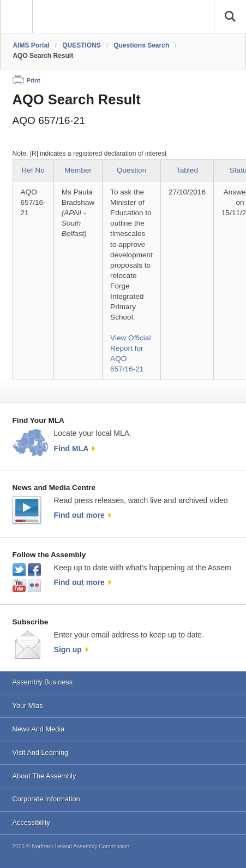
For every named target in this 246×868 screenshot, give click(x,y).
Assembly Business (43, 682)
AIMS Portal (31, 45)
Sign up (68, 649)
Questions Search (141, 45)
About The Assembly (44, 776)
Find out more (79, 515)
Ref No (33, 170)
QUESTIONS (82, 45)
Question (131, 170)
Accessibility (31, 822)
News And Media (39, 729)
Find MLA (71, 448)
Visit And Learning (41, 752)
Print (34, 80)
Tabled (187, 170)
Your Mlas (28, 705)
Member (78, 170)
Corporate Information (46, 799)
